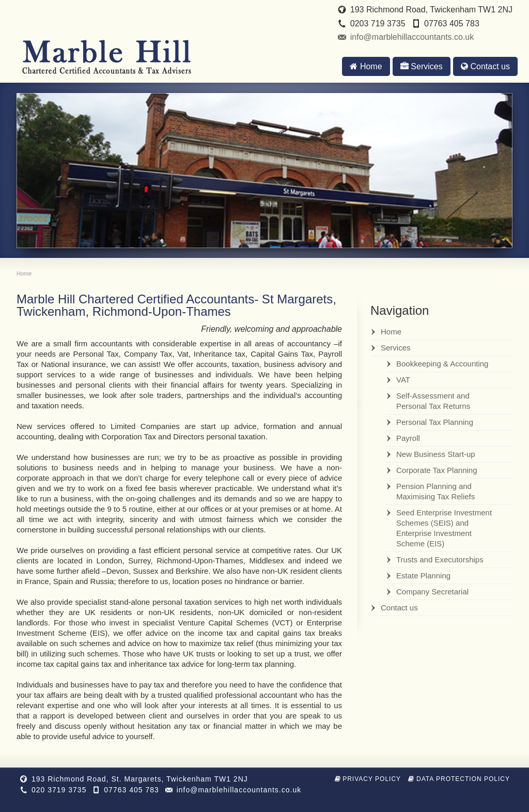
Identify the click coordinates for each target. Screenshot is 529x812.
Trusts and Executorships (440, 560)
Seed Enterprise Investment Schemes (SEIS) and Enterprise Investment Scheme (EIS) (444, 528)
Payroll (408, 438)
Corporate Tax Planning (437, 470)
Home (366, 66)
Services (422, 66)
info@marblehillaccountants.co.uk (412, 37)
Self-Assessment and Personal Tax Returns (433, 401)
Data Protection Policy (459, 779)
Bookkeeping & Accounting (442, 364)
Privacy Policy (368, 779)
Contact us (485, 66)
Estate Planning (423, 576)
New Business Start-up (436, 454)
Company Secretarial (432, 592)
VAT (403, 380)
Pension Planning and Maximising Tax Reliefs (435, 491)
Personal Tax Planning (435, 422)
